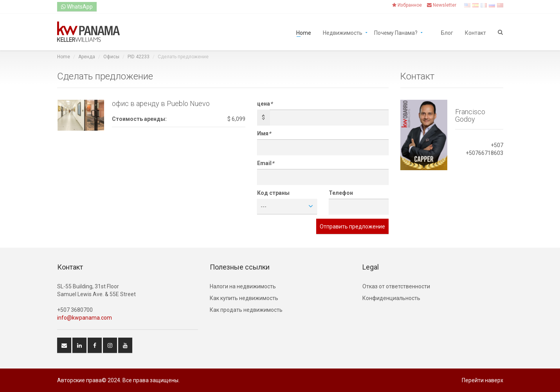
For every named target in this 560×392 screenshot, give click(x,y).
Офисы (111, 57)
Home (304, 32)
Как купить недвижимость (244, 298)
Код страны (273, 193)
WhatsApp (77, 7)
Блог (447, 32)
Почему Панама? (396, 32)
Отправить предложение (352, 227)
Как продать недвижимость (246, 310)
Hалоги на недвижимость (243, 286)
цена (265, 104)
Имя (264, 133)
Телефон (341, 193)
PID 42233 (139, 57)
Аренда (87, 57)
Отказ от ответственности (396, 286)
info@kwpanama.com (85, 318)
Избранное (407, 5)
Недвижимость (343, 32)
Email (266, 163)
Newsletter (442, 5)
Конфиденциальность (391, 298)
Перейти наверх (483, 380)
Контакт (475, 32)
